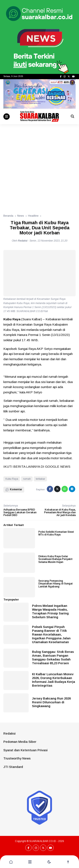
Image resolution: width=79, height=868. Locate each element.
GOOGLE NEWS (58, 467)
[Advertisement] (39, 166)
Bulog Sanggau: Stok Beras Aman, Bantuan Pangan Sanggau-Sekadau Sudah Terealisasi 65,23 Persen (53, 657)
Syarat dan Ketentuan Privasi (25, 750)
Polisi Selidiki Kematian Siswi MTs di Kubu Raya (56, 533)
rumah (27, 479)
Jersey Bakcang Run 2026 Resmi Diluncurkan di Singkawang (51, 702)
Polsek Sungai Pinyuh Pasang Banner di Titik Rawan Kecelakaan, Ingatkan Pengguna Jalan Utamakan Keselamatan (51, 634)
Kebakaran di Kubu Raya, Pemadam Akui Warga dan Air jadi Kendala (60, 512)
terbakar (40, 479)
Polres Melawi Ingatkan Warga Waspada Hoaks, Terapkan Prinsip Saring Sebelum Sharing (50, 611)
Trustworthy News (17, 758)
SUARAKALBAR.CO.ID (43, 841)
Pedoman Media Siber (20, 742)
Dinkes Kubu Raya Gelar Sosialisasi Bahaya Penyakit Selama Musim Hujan (55, 559)
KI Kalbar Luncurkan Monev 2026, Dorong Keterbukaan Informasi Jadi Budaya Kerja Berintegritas (54, 680)
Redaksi (9, 733)
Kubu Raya (12, 479)
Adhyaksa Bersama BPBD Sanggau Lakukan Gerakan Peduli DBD (20, 512)
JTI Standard (13, 767)
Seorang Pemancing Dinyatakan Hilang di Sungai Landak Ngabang (55, 584)
